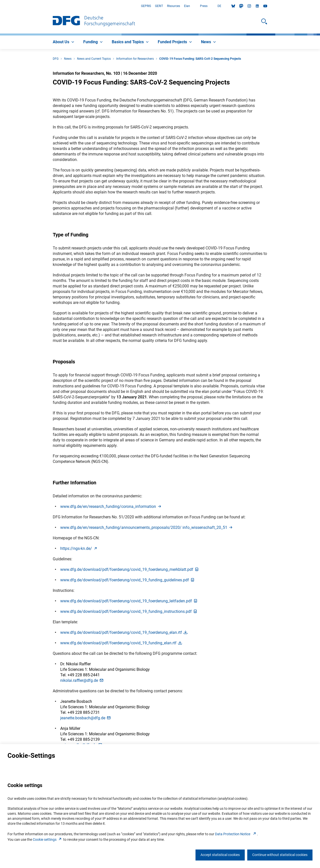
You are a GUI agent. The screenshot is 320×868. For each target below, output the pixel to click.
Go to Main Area (0, 6)
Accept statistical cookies (220, 855)
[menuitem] (64, 42)
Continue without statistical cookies (280, 855)
